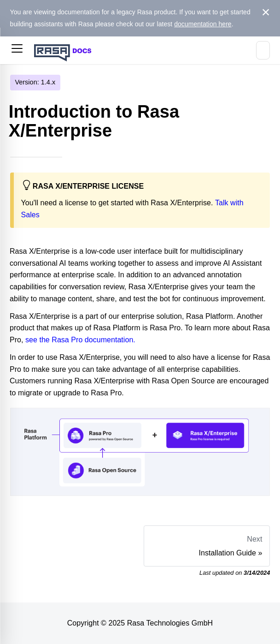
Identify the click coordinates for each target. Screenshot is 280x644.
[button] (17, 50)
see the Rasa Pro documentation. (80, 340)
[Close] (266, 12)
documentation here (203, 24)
